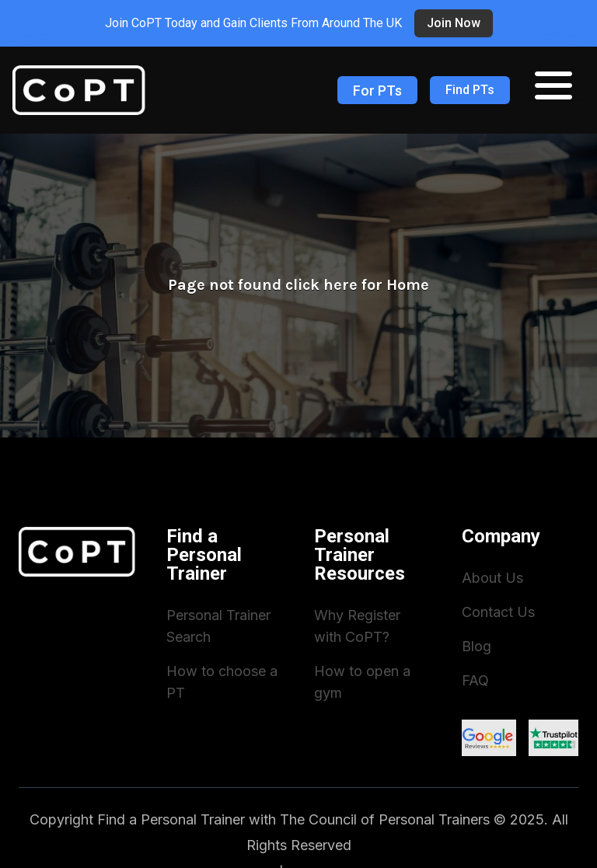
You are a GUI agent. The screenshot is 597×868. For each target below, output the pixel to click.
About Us (492, 578)
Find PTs (470, 90)
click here (321, 285)
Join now (454, 23)
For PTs (377, 91)
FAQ (475, 680)
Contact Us (498, 612)
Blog (477, 646)
